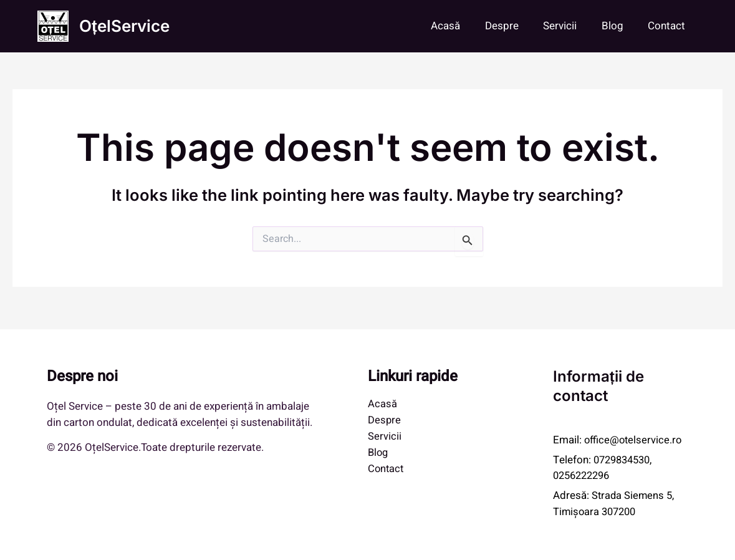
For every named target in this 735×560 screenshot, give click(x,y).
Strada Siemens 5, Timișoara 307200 (615, 503)
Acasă (461, 26)
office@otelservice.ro (634, 440)
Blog (617, 26)
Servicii (569, 26)
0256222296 (584, 476)
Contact (668, 26)
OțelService (124, 26)
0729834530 (625, 459)
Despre (514, 26)
